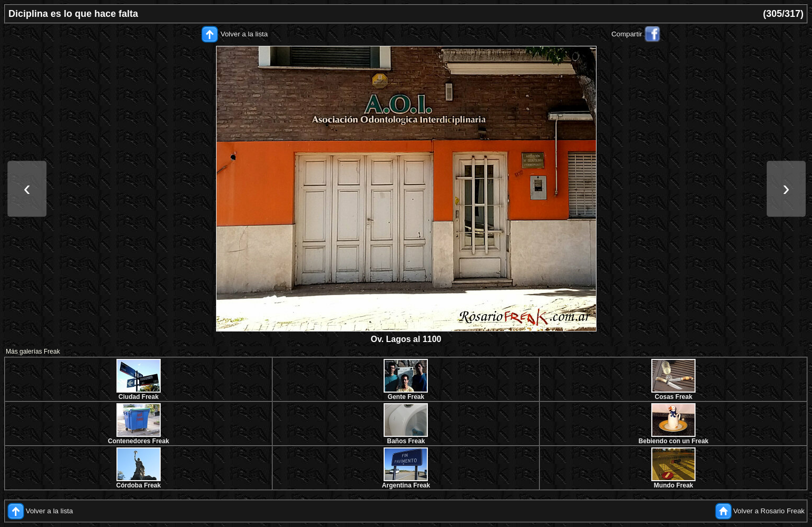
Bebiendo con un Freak (674, 441)
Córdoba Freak (138, 485)
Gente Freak (406, 397)
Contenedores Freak (139, 441)
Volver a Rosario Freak (769, 511)
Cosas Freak (673, 397)
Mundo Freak (674, 485)
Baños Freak (406, 441)
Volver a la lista (244, 34)
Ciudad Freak (139, 397)
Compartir (627, 34)
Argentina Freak (406, 485)
